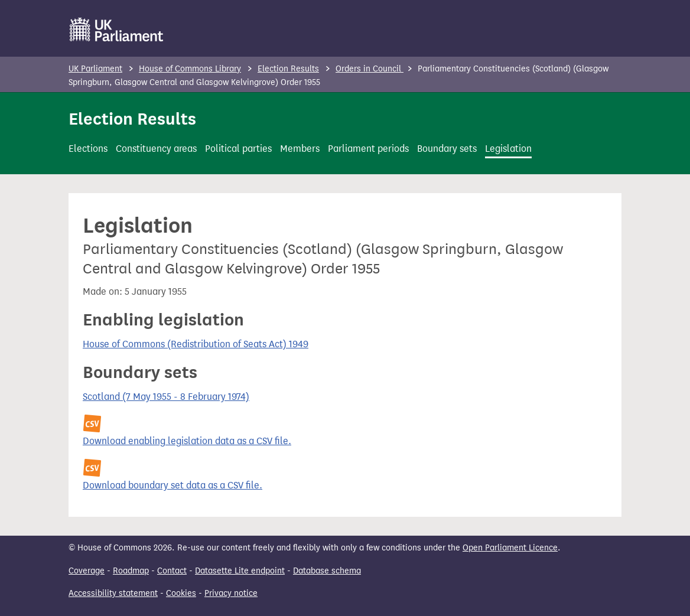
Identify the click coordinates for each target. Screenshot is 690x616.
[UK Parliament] (117, 30)
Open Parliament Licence (510, 548)
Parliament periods (368, 149)
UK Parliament (95, 69)
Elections (88, 149)
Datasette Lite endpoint (240, 571)
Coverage (87, 571)
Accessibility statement (113, 593)
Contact (172, 571)
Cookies (181, 593)
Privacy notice (231, 593)
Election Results (288, 69)
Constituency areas (156, 149)
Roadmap (131, 571)
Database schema (327, 571)
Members (300, 149)
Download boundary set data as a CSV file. (172, 485)
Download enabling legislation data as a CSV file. (187, 441)
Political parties (238, 149)
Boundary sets (447, 149)
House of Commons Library (190, 69)
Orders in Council (370, 69)
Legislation (508, 149)
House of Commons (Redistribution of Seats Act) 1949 (196, 344)
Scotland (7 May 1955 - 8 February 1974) (166, 397)
